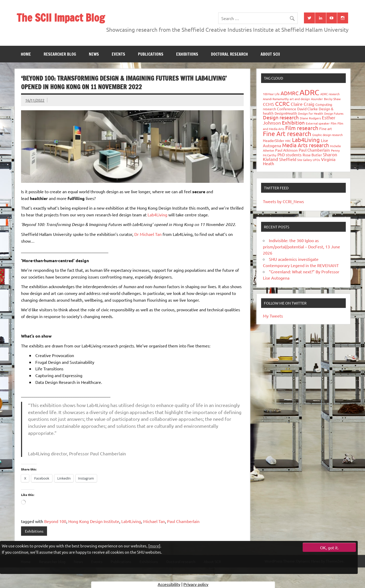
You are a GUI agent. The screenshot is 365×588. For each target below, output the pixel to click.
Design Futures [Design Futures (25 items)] (334, 113)
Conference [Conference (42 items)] (287, 109)
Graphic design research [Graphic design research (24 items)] (327, 135)
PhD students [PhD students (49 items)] (290, 155)
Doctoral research (229, 54)
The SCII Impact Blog (61, 18)
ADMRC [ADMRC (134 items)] (290, 93)
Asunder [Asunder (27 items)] (317, 99)
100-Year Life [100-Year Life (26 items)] (271, 94)
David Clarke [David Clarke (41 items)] (307, 109)
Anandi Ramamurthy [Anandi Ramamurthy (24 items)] (276, 99)
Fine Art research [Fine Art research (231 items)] (287, 134)
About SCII (270, 54)
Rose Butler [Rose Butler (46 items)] (312, 155)
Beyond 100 (55, 521)
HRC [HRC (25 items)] (288, 141)
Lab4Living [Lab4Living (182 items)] (306, 140)
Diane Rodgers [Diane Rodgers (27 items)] (310, 118)
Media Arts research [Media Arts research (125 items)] (306, 145)
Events (118, 54)
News (94, 54)
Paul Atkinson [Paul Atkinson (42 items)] (286, 150)
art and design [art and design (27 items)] (300, 99)
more (154, 546)
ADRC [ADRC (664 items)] (309, 92)
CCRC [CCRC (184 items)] (282, 104)
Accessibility (169, 584)
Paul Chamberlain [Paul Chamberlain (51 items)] (314, 150)
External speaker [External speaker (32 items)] (318, 123)
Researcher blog (60, 54)
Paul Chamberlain (183, 521)
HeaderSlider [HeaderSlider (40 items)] (274, 140)
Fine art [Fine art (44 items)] (326, 128)
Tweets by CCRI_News (283, 201)
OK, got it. (329, 547)
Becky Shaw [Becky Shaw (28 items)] (332, 99)
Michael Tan (154, 521)
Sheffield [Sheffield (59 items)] (288, 159)
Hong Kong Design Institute (94, 521)
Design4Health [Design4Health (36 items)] (286, 113)
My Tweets (273, 316)
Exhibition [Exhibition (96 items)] (293, 122)
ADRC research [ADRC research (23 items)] (330, 94)
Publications (151, 54)
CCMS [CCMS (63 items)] (268, 104)
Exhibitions (187, 54)
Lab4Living (157, 215)
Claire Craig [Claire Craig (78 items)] (303, 104)
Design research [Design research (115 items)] (281, 117)
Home (26, 54)
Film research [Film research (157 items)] (302, 128)
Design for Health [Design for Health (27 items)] (311, 113)
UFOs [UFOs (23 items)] (316, 160)
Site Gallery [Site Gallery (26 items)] (304, 160)
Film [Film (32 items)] (334, 123)
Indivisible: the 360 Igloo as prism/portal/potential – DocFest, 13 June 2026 (301, 247)
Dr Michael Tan (148, 234)
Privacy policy (196, 584)
